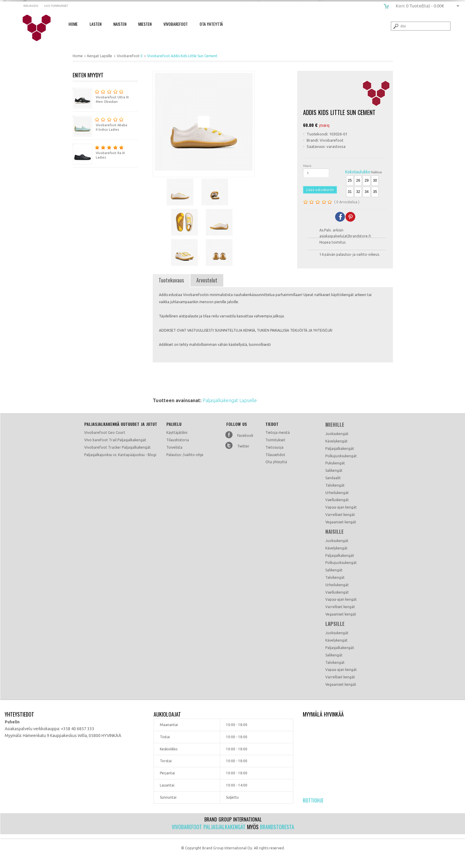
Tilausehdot (275, 455)
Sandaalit (333, 478)
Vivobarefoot (176, 24)
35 (375, 192)
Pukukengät (335, 463)
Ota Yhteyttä (211, 24)
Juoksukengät (337, 434)
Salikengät (334, 470)
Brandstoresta (277, 827)
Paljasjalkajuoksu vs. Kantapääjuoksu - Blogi (120, 455)
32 (358, 192)
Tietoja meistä (278, 433)
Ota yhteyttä (276, 462)
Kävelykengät (336, 441)
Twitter (243, 446)
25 (350, 180)
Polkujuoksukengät (341, 456)
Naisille (335, 532)
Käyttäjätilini (177, 433)
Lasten (95, 24)
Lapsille (335, 624)
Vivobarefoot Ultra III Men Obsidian (101, 96)
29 (366, 180)
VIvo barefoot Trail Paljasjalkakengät (115, 440)
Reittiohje (313, 800)
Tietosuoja (274, 447)
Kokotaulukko (358, 172)
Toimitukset (275, 440)
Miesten (145, 24)
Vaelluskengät (337, 500)
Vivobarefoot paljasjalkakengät (209, 827)
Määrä (307, 166)
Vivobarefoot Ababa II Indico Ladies (100, 123)
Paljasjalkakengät (340, 449)
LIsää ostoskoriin (320, 190)
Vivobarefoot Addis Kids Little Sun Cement (40, 28)
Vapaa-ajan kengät (341, 507)
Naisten (120, 24)
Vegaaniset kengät (341, 522)
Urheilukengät (337, 493)
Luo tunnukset (56, 6)
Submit (395, 26)
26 (358, 180)
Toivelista (174, 447)
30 (375, 180)
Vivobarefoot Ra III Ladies (99, 151)
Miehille (335, 425)
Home (73, 24)
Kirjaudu (31, 6)
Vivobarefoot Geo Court (105, 433)
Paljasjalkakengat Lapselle (230, 400)
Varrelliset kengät (340, 515)
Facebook (245, 435)
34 (366, 192)
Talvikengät (335, 485)
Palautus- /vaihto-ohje (185, 455)
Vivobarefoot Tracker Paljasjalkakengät (117, 447)
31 (350, 192)
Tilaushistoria (178, 440)
